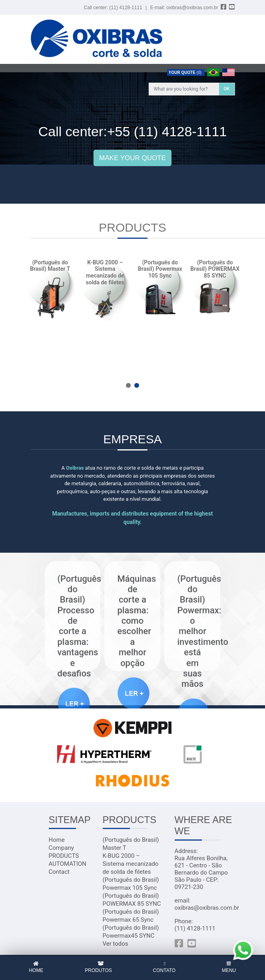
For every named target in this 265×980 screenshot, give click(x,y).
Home (57, 840)
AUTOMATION (68, 864)
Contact (59, 872)
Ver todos (116, 944)
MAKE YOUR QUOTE (132, 158)
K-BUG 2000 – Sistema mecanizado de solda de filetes (131, 864)
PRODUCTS (64, 856)
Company (61, 848)
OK (227, 89)
